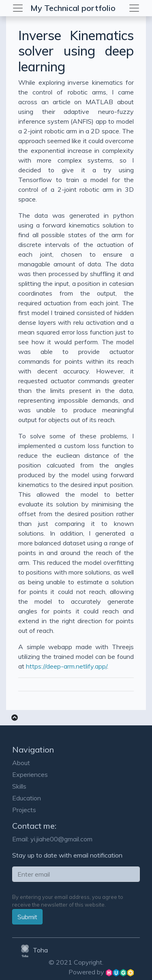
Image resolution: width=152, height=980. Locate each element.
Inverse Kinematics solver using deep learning (76, 51)
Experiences (30, 774)
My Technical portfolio (73, 8)
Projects (24, 810)
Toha (33, 950)
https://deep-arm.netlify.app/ (66, 666)
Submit (27, 917)
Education (27, 798)
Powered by (101, 972)
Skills (19, 786)
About (21, 763)
